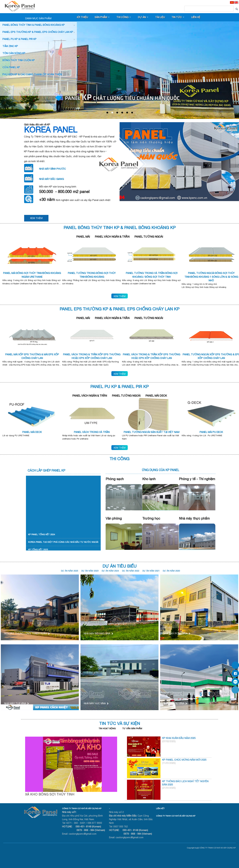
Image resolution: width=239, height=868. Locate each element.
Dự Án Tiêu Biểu (119, 566)
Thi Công (119, 459)
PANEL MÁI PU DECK (211, 432)
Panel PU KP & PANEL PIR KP (119, 386)
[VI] (232, 2)
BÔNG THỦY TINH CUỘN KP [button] (19, 60)
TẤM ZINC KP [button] (10, 46)
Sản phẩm (101, 17)
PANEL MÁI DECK (32, 432)
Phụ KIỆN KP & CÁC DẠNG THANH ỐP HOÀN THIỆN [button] (32, 74)
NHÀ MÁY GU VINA (175, 703)
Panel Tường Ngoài (149, 237)
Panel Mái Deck (156, 396)
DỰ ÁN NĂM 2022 (131, 571)
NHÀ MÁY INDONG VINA (98, 633)
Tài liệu (160, 17)
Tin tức (177, 17)
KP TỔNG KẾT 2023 (38, 550)
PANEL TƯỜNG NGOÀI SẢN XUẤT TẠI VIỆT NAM (152, 432)
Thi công (122, 17)
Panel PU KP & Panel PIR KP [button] (19, 39)
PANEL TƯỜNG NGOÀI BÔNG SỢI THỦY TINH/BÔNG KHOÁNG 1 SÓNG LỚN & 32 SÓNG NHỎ (211, 277)
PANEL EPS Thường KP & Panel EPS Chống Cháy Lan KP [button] (38, 32)
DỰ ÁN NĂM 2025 (69, 571)
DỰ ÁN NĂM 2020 (171, 571)
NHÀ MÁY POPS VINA (177, 633)
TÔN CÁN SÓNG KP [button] (14, 53)
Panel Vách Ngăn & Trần (112, 237)
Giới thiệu (82, 17)
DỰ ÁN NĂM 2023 (90, 571)
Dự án (142, 17)
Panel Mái (83, 237)
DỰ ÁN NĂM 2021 (151, 571)
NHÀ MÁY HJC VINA (96, 703)
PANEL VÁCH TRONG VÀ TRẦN (92, 432)
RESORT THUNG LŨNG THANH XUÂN (27, 633)
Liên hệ (196, 17)
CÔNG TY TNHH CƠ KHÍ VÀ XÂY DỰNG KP (82, 808)
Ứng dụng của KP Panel (161, 470)
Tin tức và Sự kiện (120, 723)
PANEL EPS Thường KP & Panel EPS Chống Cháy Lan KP (119, 309)
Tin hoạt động (107, 728)
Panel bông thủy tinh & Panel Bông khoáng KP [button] (34, 25)
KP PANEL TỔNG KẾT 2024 (41, 534)
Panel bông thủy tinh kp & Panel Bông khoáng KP (120, 227)
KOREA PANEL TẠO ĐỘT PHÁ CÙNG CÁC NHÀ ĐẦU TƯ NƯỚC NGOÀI (63, 542)
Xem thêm (119, 296)
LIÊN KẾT (160, 808)
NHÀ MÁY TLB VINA (16, 703)
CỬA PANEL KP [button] (11, 67)
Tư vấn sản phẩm (132, 728)
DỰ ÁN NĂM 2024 (110, 571)
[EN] (236, 2)
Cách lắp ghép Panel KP (46, 471)
